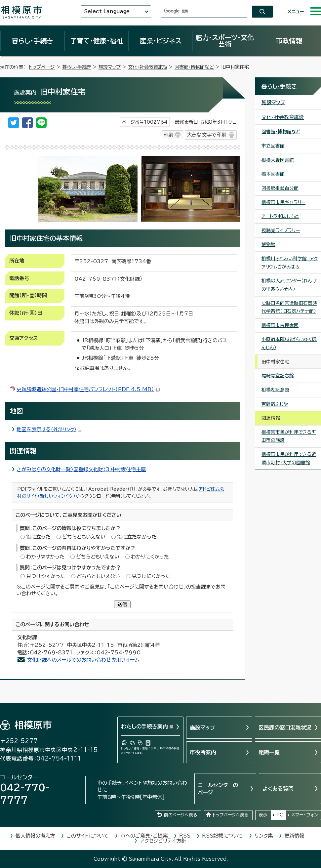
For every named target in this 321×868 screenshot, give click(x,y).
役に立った (38, 537)
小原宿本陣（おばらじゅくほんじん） (289, 343)
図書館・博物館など (194, 67)
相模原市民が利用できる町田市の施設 (289, 436)
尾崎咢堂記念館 (278, 376)
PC (280, 815)
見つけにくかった (151, 576)
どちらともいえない (84, 537)
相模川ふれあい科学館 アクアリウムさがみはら (290, 263)
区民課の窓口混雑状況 (285, 727)
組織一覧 (269, 752)
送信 (122, 604)
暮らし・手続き (32, 41)
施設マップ (110, 67)
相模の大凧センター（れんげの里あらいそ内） (289, 285)
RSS (185, 836)
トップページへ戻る (230, 815)
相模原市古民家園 (280, 325)
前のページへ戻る (181, 815)
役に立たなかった (137, 537)
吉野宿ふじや (275, 404)
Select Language (107, 11)
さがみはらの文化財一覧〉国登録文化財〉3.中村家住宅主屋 (81, 469)
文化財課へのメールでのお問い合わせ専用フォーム (83, 660)
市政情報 (289, 41)
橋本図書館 (273, 174)
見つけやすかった (46, 576)
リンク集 (264, 836)
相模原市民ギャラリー (283, 202)
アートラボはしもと (280, 216)
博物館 (268, 244)
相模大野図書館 (278, 160)
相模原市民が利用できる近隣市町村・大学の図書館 (289, 458)
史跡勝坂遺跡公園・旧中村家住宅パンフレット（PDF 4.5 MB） (88, 389)
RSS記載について (222, 836)
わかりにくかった (150, 557)
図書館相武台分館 (280, 188)
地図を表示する (49, 429)
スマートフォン (305, 815)
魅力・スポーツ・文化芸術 (225, 41)
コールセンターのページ (218, 789)
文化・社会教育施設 (148, 67)
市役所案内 (203, 752)
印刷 (168, 135)
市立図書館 (273, 146)
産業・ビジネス (161, 41)
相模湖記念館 (275, 390)
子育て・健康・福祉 (97, 41)
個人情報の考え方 (35, 836)
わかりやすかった (45, 557)
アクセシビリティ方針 (163, 841)
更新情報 (294, 836)
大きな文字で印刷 (207, 135)
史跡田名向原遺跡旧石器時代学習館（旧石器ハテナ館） (289, 307)
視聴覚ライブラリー (281, 230)
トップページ (42, 67)
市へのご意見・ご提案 (144, 836)
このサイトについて (88, 836)
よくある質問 (278, 789)
